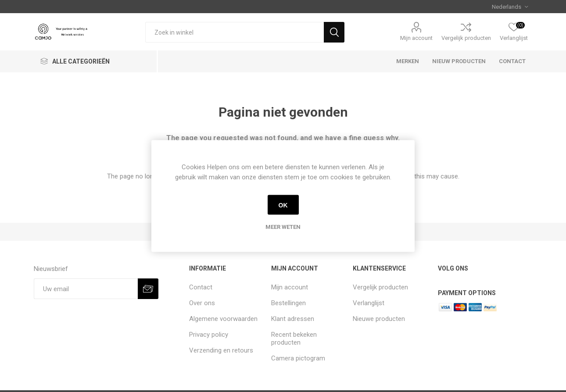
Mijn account (416, 38)
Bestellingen (288, 303)
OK (283, 205)
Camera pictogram (298, 358)
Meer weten (283, 227)
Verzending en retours (221, 350)
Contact (201, 287)
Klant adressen (293, 319)
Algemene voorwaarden (223, 319)
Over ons (202, 303)
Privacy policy (209, 335)
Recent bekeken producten (294, 339)
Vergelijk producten (466, 38)
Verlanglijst (369, 303)
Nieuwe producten (379, 319)
